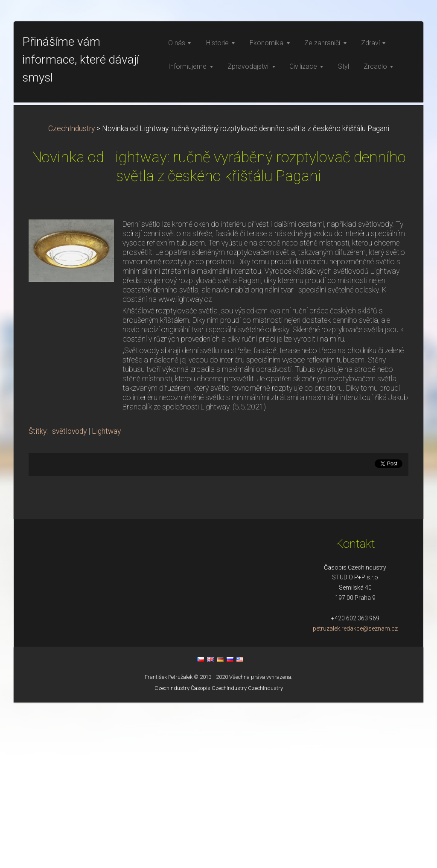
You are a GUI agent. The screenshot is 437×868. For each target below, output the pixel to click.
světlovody (69, 597)
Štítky (38, 597)
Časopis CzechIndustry (219, 854)
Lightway (106, 597)
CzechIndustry (71, 294)
